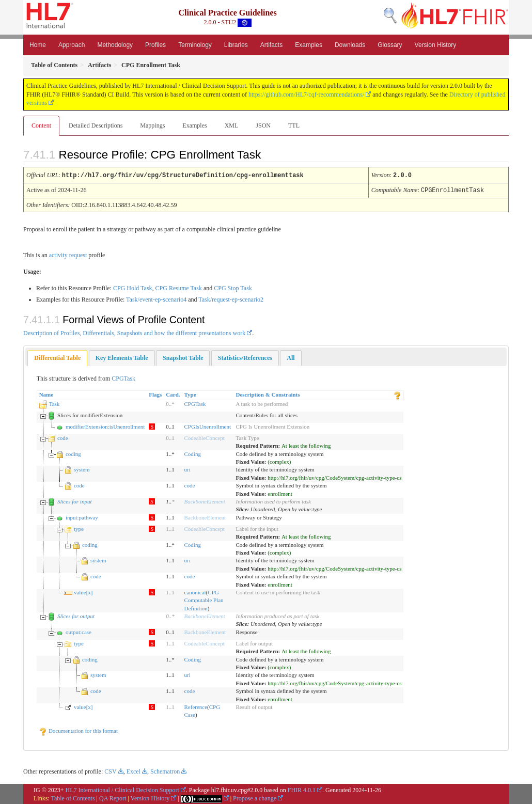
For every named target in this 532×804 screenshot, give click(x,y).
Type (190, 393)
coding (73, 453)
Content (41, 125)
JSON (263, 125)
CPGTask (123, 377)
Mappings (152, 125)
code (63, 437)
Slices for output (76, 615)
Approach (72, 45)
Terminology (195, 45)
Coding (193, 453)
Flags (155, 393)
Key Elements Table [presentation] (122, 357)
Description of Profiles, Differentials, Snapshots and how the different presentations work (134, 332)
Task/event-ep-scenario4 (156, 298)
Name (46, 393)
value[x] (83, 591)
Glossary (390, 45)
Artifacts (271, 45)
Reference (196, 706)
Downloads (350, 45)
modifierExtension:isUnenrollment (105, 425)
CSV (110, 770)
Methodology (115, 45)
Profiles (155, 45)
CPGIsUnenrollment (208, 425)
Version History (436, 45)
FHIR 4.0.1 (302, 789)
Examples (309, 45)
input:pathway (82, 516)
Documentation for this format (78, 730)
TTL (294, 125)
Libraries (236, 45)
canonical (195, 591)
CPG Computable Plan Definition (204, 599)
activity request (68, 254)
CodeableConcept (205, 437)
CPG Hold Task (133, 287)
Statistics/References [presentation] (245, 357)
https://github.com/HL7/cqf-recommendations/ (306, 94)
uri (187, 468)
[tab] (57, 357)
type (79, 528)
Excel (134, 770)
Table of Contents (73, 797)
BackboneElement (205, 500)
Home (38, 45)
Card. (173, 393)
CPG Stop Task (233, 287)
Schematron (165, 770)
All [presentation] (291, 357)
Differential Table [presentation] (57, 357)
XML (232, 125)
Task (54, 403)
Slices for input (75, 500)
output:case (79, 631)
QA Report (113, 797)
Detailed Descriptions (96, 125)
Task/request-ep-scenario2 (231, 298)
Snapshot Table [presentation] (183, 357)
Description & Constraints (268, 393)
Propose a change (255, 797)
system (82, 468)
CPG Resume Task (179, 287)
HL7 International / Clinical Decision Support (122, 789)
